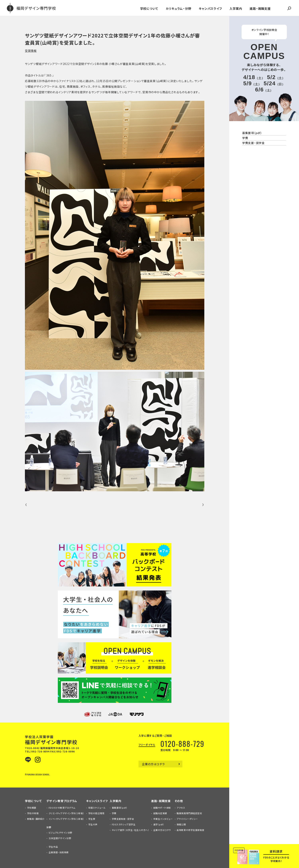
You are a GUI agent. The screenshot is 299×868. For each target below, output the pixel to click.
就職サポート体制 (162, 808)
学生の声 (93, 824)
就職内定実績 (160, 813)
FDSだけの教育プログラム (62, 808)
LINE (28, 760)
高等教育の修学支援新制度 (190, 830)
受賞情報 (31, 51)
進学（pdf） (159, 824)
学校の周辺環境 (96, 813)
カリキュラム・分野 (179, 9)
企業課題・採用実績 (59, 852)
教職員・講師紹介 (36, 819)
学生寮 (92, 819)
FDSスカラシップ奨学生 (124, 824)
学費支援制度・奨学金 (123, 819)
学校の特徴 (33, 813)
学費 (245, 138)
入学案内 (236, 9)
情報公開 (181, 824)
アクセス (181, 808)
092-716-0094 (40, 751)
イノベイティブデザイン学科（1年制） (66, 819)
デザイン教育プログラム (62, 801)
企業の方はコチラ (153, 764)
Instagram (38, 760)
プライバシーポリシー (187, 819)
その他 (179, 801)
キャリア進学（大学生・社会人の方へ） (131, 830)
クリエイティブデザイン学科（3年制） (66, 813)
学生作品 (53, 847)
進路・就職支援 (260, 9)
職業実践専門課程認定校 (189, 813)
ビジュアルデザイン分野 (60, 833)
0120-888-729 (182, 744)
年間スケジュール (97, 808)
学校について (149, 9)
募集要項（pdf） (252, 133)
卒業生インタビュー (163, 819)
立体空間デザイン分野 (60, 838)
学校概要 (32, 808)
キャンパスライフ (210, 9)
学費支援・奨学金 (253, 143)
